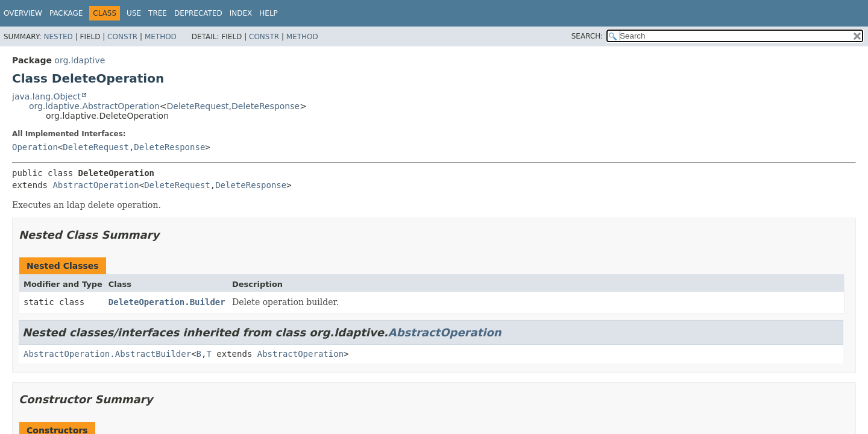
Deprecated (198, 13)
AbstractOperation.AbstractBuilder (107, 354)
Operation (35, 147)
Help (269, 13)
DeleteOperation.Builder (167, 302)
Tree (158, 13)
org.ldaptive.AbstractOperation (94, 106)
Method (161, 37)
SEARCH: (587, 36)
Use (134, 13)
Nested (58, 37)
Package (66, 13)
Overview (23, 13)
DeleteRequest (198, 106)
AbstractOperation (96, 185)
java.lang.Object (46, 96)
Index (241, 13)
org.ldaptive (80, 60)
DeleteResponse (266, 106)
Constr (122, 37)
